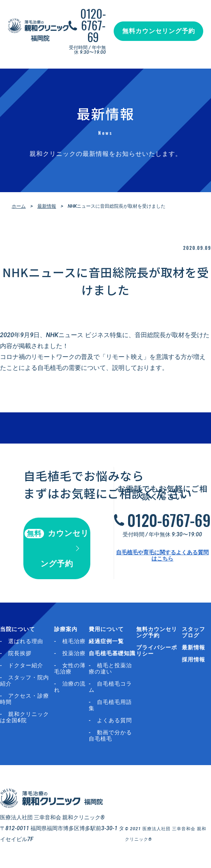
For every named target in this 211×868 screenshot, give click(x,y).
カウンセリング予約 (57, 548)
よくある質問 (114, 720)
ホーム (19, 206)
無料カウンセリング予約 (159, 31)
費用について (106, 629)
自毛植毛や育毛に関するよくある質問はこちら (162, 555)
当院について (18, 629)
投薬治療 (74, 653)
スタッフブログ (193, 632)
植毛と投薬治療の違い (110, 668)
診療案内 (66, 629)
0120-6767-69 (93, 25)
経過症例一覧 (106, 641)
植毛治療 (74, 641)
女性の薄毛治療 (70, 668)
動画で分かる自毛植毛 (110, 735)
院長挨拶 (20, 653)
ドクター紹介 (26, 665)
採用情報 (193, 659)
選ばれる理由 (26, 641)
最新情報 (47, 206)
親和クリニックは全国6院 (25, 717)
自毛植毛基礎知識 (112, 653)
